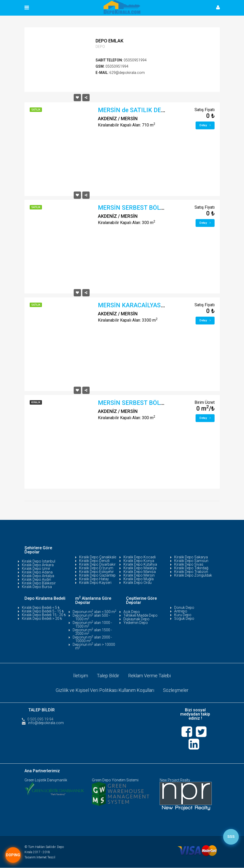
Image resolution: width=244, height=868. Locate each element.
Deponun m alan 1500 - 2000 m (92, 632)
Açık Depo (132, 612)
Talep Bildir (108, 676)
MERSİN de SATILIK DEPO (133, 110)
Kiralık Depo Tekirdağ (191, 568)
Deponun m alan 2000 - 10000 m (92, 639)
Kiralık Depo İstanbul (39, 561)
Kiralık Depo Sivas (189, 564)
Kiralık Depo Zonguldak (193, 575)
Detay (205, 125)
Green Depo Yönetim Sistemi (115, 780)
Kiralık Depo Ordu (137, 583)
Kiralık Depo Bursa (37, 587)
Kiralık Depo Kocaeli (140, 557)
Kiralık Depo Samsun (191, 561)
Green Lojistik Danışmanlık (46, 780)
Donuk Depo (184, 608)
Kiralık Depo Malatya (140, 568)
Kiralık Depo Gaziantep (97, 575)
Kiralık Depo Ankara (38, 565)
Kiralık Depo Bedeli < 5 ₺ (41, 608)
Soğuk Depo (184, 618)
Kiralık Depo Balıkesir (39, 583)
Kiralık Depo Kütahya (140, 564)
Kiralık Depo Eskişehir (96, 572)
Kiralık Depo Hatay (94, 579)
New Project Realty (175, 780)
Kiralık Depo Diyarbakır (97, 564)
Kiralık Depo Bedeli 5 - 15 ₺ (43, 611)
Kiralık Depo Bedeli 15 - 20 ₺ (44, 615)
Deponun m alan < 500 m (95, 612)
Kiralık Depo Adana (37, 572)
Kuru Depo (183, 615)
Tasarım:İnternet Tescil (40, 858)
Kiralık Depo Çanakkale (98, 557)
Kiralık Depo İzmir (36, 569)
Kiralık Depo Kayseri (95, 583)
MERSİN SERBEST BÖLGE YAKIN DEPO (151, 208)
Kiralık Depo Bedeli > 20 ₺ (42, 618)
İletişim (81, 676)
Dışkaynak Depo (136, 619)
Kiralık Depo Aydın (36, 579)
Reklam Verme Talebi (149, 676)
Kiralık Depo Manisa (140, 572)
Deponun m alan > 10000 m (94, 646)
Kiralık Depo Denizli (94, 561)
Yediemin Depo (136, 623)
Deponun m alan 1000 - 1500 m (92, 624)
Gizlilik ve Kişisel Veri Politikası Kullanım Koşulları (105, 690)
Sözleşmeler (176, 690)
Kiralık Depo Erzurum (96, 568)
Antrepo (181, 611)
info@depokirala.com (46, 723)
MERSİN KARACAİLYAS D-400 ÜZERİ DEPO (156, 305)
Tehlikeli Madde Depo (140, 615)
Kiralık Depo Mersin (139, 575)
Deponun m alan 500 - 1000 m (91, 617)
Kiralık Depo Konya (139, 561)
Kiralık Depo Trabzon (191, 572)
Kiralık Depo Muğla (139, 579)
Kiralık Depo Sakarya (191, 557)
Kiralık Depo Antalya (38, 576)
